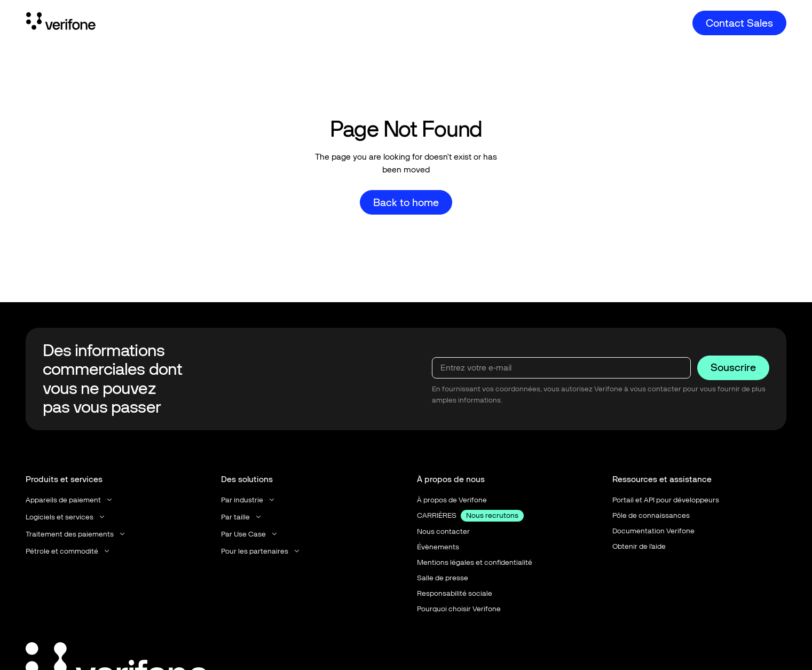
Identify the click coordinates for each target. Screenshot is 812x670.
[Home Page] (61, 23)
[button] (70, 500)
